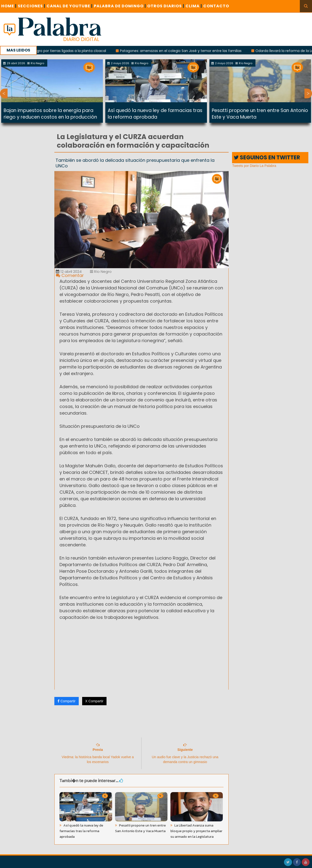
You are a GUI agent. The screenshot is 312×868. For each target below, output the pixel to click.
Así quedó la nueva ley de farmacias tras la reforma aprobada (155, 114)
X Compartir (94, 701)
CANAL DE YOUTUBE (70, 6)
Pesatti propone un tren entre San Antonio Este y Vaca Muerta (140, 828)
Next (308, 93)
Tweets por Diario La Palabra (254, 166)
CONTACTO (216, 6)
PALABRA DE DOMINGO (120, 6)
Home (9, 6)
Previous (4, 93)
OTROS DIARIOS (166, 6)
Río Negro (101, 271)
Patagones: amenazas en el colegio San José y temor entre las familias (185, 51)
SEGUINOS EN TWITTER (267, 158)
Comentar (70, 275)
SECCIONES (32, 6)
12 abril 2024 (69, 271)
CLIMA (194, 6)
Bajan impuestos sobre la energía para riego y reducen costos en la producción (50, 114)
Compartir (66, 701)
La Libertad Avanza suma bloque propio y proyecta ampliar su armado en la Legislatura (196, 831)
